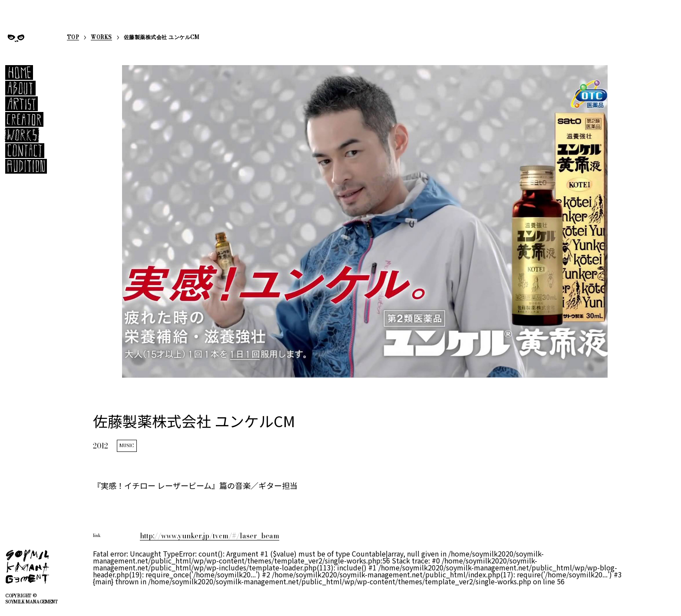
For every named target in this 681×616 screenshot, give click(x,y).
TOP (73, 38)
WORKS (101, 38)
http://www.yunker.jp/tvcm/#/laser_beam (210, 536)
